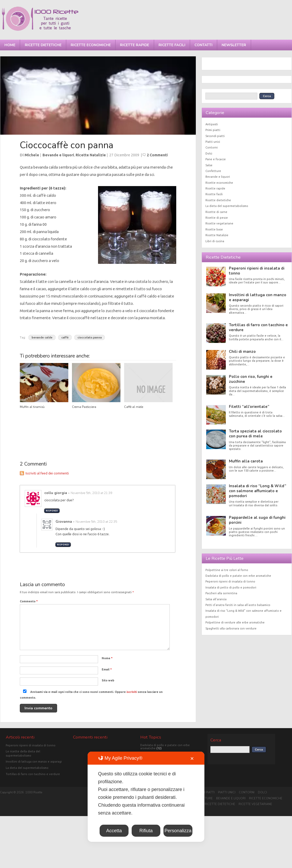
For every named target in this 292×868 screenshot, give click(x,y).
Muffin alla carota (246, 461)
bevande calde (42, 337)
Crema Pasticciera (84, 407)
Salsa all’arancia (216, 599)
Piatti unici (213, 142)
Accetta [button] (114, 831)
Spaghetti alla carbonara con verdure (231, 628)
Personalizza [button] (178, 831)
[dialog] (146, 797)
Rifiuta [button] (146, 831)
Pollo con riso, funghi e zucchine (251, 379)
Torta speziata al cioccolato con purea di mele (255, 434)
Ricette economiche (91, 45)
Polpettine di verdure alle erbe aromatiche (235, 622)
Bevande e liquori (58, 155)
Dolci (209, 153)
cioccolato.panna (90, 337)
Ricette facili (172, 45)
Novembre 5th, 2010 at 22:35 (96, 522)
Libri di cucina (215, 241)
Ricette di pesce (217, 218)
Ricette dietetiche (43, 45)
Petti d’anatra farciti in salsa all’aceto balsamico (238, 605)
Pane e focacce (216, 159)
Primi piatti (213, 130)
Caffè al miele (134, 407)
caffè (65, 337)
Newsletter (234, 45)
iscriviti (132, 692)
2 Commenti (157, 155)
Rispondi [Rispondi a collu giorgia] (52, 511)
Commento (29, 601)
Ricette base (214, 229)
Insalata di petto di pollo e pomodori (231, 587)
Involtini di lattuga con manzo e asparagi (258, 297)
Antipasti (212, 124)
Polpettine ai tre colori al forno (227, 570)
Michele (32, 155)
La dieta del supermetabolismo (227, 206)
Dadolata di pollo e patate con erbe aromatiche (238, 576)
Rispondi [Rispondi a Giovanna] (63, 545)
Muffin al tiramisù (32, 407)
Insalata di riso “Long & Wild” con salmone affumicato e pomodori (258, 491)
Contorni (212, 147)
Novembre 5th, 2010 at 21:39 (91, 493)
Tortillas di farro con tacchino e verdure (258, 327)
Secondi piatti (215, 136)
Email (107, 669)
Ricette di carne (216, 212)
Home (10, 45)
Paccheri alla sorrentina (221, 593)
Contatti (203, 45)
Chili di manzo (242, 352)
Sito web (108, 680)
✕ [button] (192, 759)
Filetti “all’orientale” (249, 407)
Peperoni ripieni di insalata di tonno (257, 271)
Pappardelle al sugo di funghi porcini (257, 520)
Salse (209, 165)
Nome (107, 658)
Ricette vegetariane (219, 223)
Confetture (213, 171)
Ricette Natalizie (91, 155)
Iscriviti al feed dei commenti (47, 473)
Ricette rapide (135, 45)
